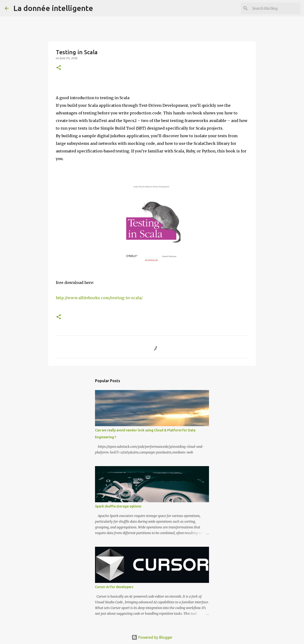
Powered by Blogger (152, 637)
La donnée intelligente (53, 8)
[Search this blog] (275, 8)
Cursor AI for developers (114, 587)
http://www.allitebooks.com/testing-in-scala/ (99, 298)
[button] (59, 68)
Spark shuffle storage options (118, 506)
